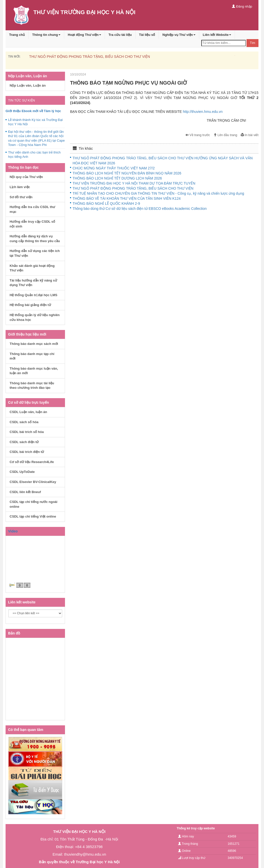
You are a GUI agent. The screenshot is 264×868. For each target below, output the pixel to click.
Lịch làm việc (20, 187)
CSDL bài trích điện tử (27, 452)
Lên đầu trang (225, 135)
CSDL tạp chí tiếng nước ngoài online (34, 504)
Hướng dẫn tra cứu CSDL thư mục (32, 209)
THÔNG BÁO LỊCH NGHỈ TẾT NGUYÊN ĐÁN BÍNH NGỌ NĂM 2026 (127, 173)
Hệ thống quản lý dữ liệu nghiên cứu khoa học (35, 317)
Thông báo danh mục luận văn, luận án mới (34, 371)
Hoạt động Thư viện (84, 35)
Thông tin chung (46, 35)
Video (13, 531)
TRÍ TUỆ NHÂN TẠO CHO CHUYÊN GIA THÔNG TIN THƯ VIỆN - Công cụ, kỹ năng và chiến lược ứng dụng (158, 193)
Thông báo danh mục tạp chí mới (32, 356)
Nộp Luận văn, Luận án (28, 85)
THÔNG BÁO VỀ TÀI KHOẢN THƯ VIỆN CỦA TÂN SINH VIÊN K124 (127, 198)
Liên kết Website (217, 35)
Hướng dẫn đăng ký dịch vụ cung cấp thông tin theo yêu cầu (35, 239)
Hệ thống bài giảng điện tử (30, 305)
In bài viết (250, 135)
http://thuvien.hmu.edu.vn (203, 112)
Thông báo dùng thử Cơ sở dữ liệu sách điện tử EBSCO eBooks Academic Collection (140, 209)
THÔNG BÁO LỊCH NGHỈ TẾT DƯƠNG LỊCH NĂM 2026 (117, 178)
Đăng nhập (242, 6)
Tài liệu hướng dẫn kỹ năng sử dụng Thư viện (33, 283)
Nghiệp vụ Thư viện (179, 35)
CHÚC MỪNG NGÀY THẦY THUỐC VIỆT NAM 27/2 (114, 168)
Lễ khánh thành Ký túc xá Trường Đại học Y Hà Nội (35, 122)
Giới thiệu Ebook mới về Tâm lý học (33, 111)
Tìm (252, 43)
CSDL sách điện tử (24, 442)
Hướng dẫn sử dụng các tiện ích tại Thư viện (35, 253)
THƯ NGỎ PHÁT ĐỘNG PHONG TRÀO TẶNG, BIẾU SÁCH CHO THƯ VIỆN (90, 57)
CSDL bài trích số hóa (27, 432)
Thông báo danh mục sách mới (34, 344)
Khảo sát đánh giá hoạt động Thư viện (32, 268)
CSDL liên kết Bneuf (25, 492)
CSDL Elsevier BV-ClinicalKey (33, 482)
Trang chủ (17, 35)
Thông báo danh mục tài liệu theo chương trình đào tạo (32, 386)
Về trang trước (198, 135)
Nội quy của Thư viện (26, 177)
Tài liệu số (147, 35)
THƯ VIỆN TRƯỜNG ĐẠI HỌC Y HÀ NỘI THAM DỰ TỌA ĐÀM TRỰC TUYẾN (134, 183)
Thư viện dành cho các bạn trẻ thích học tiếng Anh (34, 155)
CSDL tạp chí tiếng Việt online (33, 516)
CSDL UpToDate (22, 472)
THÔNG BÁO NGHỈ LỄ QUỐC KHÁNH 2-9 (106, 203)
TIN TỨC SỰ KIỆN (21, 100)
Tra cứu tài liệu (120, 35)
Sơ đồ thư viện (21, 197)
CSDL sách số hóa (24, 422)
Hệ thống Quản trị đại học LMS (34, 295)
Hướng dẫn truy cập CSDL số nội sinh (32, 224)
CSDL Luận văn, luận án (28, 412)
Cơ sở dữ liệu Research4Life (32, 462)
